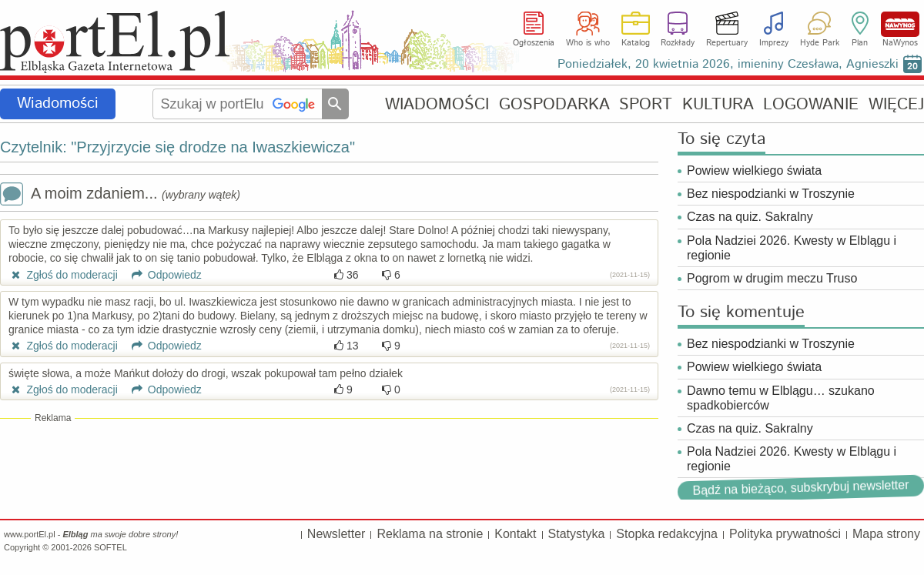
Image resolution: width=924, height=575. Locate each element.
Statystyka (577, 534)
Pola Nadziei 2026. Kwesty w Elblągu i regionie (792, 248)
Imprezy (774, 43)
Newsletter (336, 534)
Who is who (588, 43)
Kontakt (515, 534)
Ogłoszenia (534, 43)
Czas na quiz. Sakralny (750, 217)
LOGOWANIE (811, 104)
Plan (860, 43)
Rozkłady (678, 43)
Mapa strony (886, 534)
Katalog (636, 43)
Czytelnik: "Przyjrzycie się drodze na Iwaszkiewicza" (177, 147)
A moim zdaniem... (120, 195)
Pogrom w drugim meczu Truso (772, 278)
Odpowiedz (161, 275)
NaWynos (900, 24)
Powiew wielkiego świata (754, 170)
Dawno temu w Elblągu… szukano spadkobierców (781, 398)
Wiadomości (58, 104)
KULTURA (718, 104)
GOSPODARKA (554, 104)
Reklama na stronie (430, 534)
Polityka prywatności (785, 534)
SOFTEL (110, 547)
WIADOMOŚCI (437, 104)
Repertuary (727, 43)
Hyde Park (820, 43)
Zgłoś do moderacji (63, 275)
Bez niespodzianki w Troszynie (771, 194)
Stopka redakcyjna (667, 534)
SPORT (646, 104)
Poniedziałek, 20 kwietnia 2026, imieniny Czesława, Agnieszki (728, 64)
